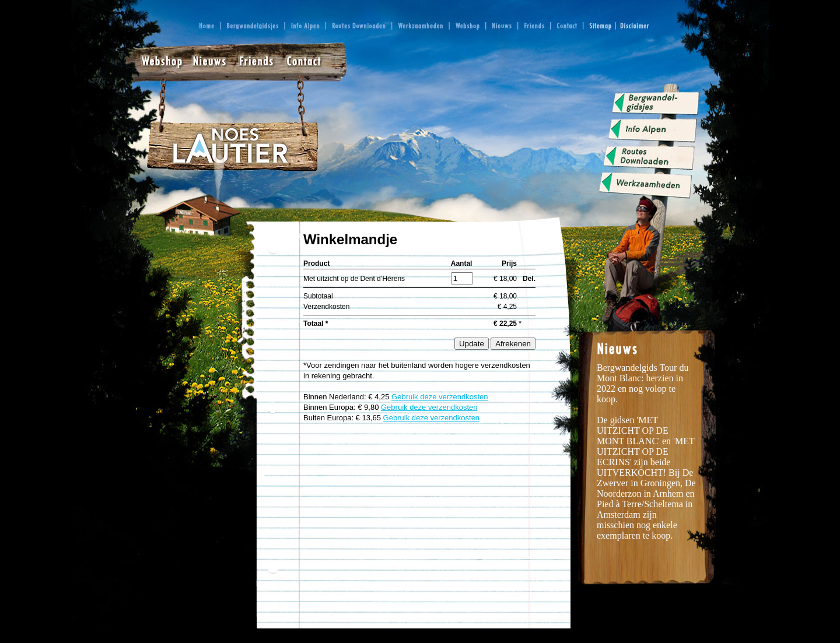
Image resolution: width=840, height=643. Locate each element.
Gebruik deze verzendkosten (440, 397)
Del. (529, 279)
